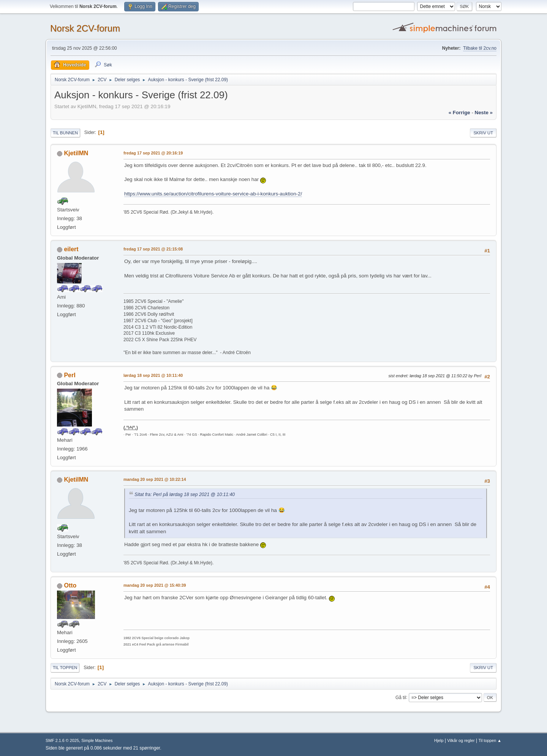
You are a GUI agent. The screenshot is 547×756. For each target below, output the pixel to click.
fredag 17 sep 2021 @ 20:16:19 (153, 153)
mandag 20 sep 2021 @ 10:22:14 (155, 479)
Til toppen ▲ (490, 740)
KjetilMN (76, 153)
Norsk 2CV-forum (85, 28)
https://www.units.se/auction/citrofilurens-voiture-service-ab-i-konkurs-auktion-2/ (213, 194)
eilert (71, 249)
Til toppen (65, 668)
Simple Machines (97, 740)
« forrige (459, 113)
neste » (484, 113)
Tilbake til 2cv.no (480, 48)
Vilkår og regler (461, 740)
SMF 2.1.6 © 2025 (62, 740)
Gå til (401, 697)
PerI (70, 375)
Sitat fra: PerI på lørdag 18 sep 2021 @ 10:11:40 (185, 495)
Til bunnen (65, 133)
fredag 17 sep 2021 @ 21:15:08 (153, 249)
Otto (70, 585)
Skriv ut (483, 133)
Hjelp (439, 740)
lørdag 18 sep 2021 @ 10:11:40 (153, 375)
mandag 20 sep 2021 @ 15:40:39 (155, 585)
